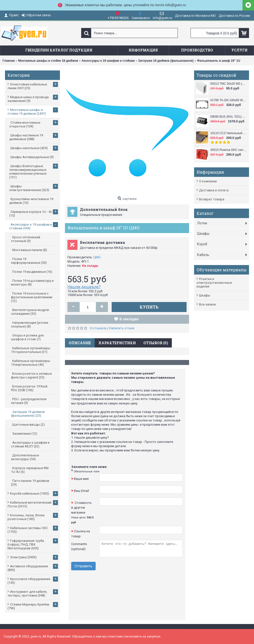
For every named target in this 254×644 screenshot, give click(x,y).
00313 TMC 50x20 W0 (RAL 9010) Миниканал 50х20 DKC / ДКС (228, 84)
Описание (80, 343)
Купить (149, 307)
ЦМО (97, 257)
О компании (208, 181)
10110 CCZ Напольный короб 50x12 (228, 133)
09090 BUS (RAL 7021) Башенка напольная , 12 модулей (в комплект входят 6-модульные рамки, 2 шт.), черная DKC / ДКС (228, 117)
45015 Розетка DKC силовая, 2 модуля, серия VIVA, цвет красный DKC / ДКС (228, 150)
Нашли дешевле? (84, 287)
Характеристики (117, 343)
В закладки (129, 319)
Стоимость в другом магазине (82, 512)
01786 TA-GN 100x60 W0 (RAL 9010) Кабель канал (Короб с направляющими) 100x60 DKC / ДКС (228, 100)
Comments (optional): (79, 546)
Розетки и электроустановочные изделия (214, 283)
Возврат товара (212, 199)
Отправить (83, 566)
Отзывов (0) (156, 343)
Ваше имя (81, 479)
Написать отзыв (122, 328)
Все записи (207, 304)
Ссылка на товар (81, 534)
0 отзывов (98, 328)
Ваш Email (81, 491)
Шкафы (205, 295)
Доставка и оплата (214, 190)
